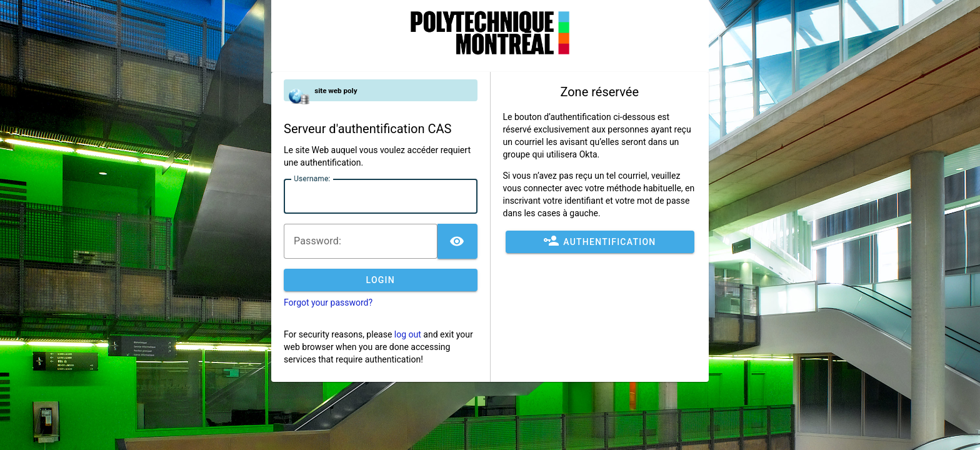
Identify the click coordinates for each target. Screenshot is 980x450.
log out (408, 334)
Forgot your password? (328, 302)
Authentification (600, 242)
